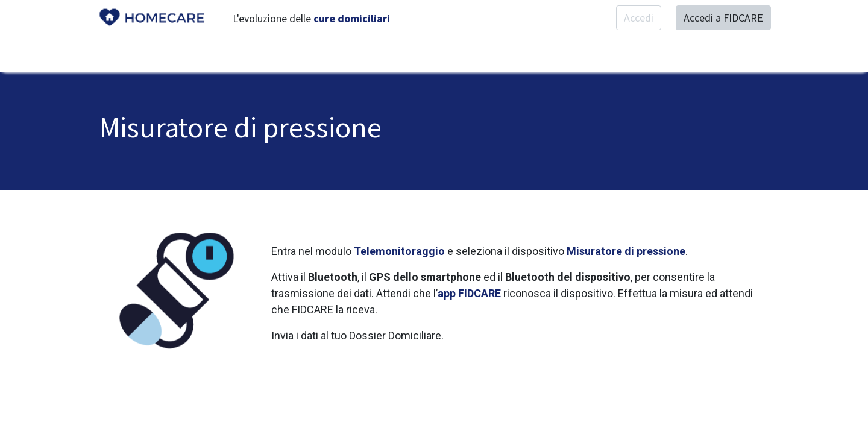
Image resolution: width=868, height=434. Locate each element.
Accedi (636, 18)
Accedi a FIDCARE (721, 18)
